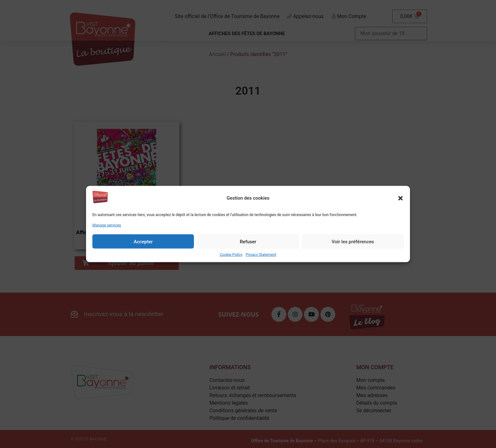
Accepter (143, 241)
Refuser (248, 241)
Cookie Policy (231, 255)
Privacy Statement (261, 255)
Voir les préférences (353, 241)
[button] (400, 198)
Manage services (107, 225)
